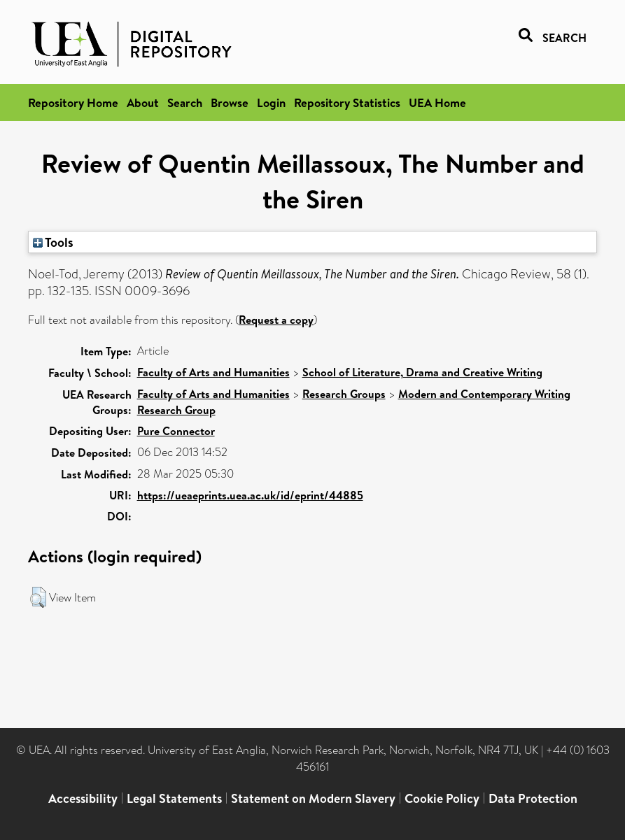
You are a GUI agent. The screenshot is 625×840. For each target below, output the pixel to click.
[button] (38, 597)
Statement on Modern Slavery (313, 798)
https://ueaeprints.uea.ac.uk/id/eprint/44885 (250, 495)
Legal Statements (174, 798)
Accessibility (83, 798)
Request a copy (276, 320)
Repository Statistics (347, 102)
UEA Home (437, 102)
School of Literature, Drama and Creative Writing (422, 372)
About (143, 102)
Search (185, 102)
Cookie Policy (442, 798)
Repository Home (73, 102)
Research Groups (344, 394)
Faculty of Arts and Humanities (213, 372)
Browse (230, 102)
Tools (53, 242)
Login (271, 102)
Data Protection (533, 798)
